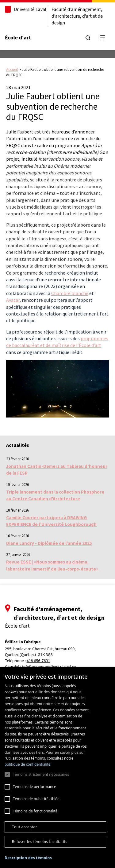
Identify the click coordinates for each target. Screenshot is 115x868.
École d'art (18, 38)
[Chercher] (88, 38)
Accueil (12, 69)
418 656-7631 (38, 661)
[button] (28, 858)
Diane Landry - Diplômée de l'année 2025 (49, 543)
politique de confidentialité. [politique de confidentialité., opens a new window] (28, 764)
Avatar (13, 300)
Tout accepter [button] (25, 827)
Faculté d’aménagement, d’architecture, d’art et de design (77, 16)
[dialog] (57, 768)
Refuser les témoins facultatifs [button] (40, 842)
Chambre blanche (70, 293)
